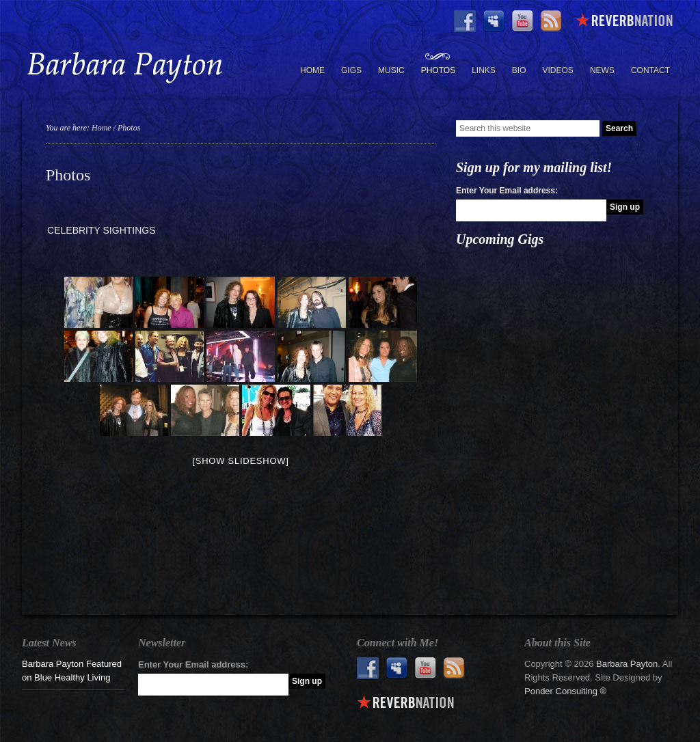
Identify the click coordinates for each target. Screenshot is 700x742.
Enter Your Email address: (507, 191)
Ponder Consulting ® (565, 691)
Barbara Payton (124, 67)
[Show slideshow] (240, 461)
